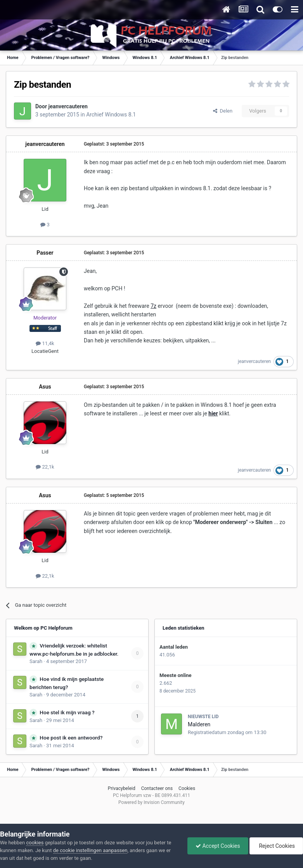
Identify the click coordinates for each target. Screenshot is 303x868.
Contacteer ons (157, 788)
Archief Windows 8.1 (111, 115)
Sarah (36, 661)
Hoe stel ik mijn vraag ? (67, 712)
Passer (45, 253)
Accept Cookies (218, 846)
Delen (223, 111)
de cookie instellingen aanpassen (90, 850)
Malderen (199, 724)
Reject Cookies (276, 846)
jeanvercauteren (68, 106)
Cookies (187, 788)
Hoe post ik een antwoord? (71, 738)
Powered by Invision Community (151, 802)
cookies (35, 843)
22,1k (45, 467)
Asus (45, 387)
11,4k (45, 343)
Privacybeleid (122, 788)
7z (153, 306)
